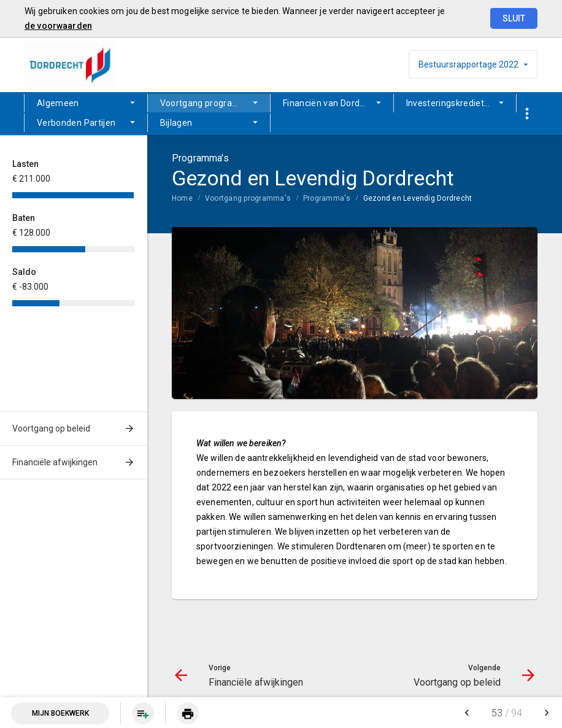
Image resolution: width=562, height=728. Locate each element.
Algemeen (58, 103)
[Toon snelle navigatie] (527, 114)
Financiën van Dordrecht (332, 103)
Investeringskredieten (450, 103)
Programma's (327, 198)
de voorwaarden (58, 26)
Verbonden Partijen (76, 123)
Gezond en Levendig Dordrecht (418, 198)
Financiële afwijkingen (55, 462)
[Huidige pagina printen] (188, 713)
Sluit (514, 18)
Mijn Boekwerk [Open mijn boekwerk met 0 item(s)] (60, 713)
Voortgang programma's (210, 103)
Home (182, 198)
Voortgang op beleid (51, 428)
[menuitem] (86, 103)
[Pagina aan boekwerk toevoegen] (143, 713)
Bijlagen (176, 123)
